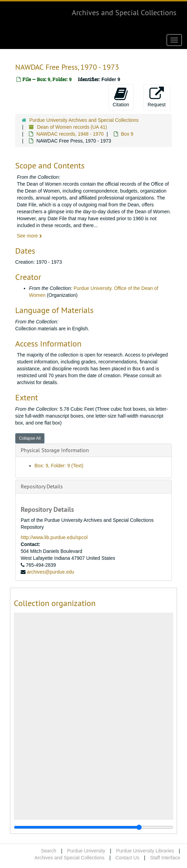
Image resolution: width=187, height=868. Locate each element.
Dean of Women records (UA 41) (72, 127)
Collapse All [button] (30, 438)
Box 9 (127, 134)
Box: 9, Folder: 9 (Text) (59, 466)
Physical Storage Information (55, 450)
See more (29, 236)
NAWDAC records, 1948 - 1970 (70, 134)
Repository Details (42, 486)
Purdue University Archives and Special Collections (84, 120)
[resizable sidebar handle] (93, 827)
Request (157, 97)
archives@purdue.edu (51, 572)
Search (49, 851)
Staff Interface (165, 858)
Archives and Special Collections (124, 12)
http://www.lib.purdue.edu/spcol (54, 537)
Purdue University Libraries (145, 851)
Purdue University (86, 851)
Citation (121, 97)
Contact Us (127, 858)
